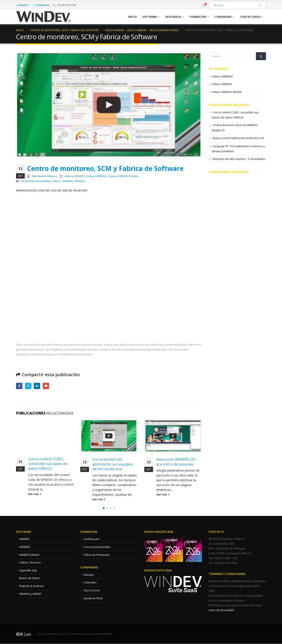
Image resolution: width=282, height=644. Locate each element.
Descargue (173, 17)
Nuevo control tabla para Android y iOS (238, 138)
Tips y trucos (92, 590)
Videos (57, 181)
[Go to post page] (109, 436)
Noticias (89, 575)
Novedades (43, 181)
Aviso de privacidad (221, 610)
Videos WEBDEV (75, 176)
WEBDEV (25, 547)
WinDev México (47, 176)
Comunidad (223, 17)
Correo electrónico (46, 386)
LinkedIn (37, 386)
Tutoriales (90, 582)
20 (22, 181)
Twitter (28, 386)
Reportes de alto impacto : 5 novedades (239, 159)
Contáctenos (41, 5)
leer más (35, 494)
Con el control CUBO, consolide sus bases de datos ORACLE (48, 464)
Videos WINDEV (97, 176)
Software (150, 17)
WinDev (80, 181)
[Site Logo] (43, 17)
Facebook (19, 386)
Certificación (92, 539)
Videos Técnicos (30, 563)
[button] (104, 508)
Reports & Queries (32, 586)
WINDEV (25, 539)
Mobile (30, 181)
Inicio (132, 17)
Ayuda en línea (93, 598)
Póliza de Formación (97, 555)
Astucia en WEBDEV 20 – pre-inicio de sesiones (177, 462)
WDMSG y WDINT (30, 594)
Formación (198, 17)
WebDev (68, 181)
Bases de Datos (30, 578)
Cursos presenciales (97, 547)
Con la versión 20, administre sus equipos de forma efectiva (113, 464)
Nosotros (22, 5)
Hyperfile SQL (28, 570)
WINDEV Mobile (29, 555)
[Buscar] (260, 5)
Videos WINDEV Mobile (123, 176)
